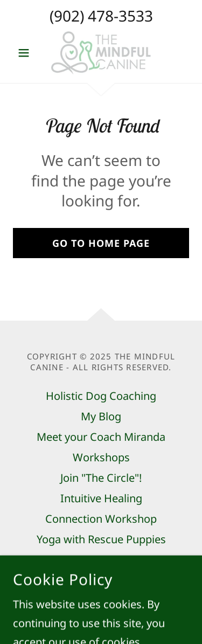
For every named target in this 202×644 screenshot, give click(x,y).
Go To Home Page (101, 243)
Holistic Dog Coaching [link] (101, 396)
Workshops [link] (101, 457)
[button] (26, 53)
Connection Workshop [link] (101, 519)
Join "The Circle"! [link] (101, 478)
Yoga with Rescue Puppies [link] (101, 539)
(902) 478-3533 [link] (101, 16)
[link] (101, 53)
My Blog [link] (101, 416)
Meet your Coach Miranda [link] (101, 437)
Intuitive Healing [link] (101, 498)
